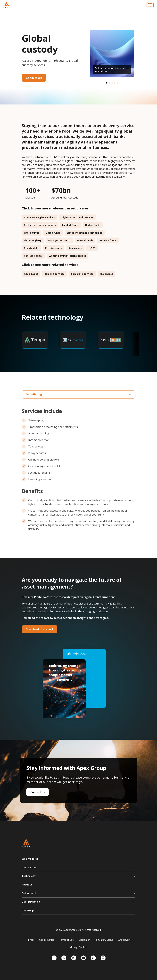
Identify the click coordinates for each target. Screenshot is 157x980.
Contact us (37, 792)
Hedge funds (93, 225)
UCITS (92, 248)
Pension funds (108, 240)
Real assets (75, 248)
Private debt (31, 248)
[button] (107, 83)
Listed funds (53, 233)
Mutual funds (85, 240)
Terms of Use (66, 940)
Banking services (54, 274)
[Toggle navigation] (150, 5)
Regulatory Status (104, 940)
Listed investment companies (85, 233)
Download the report (40, 629)
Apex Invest (31, 274)
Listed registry (33, 240)
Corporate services (82, 274)
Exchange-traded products (40, 225)
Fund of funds (70, 225)
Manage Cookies (78, 947)
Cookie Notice (47, 940)
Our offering (79, 394)
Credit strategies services (39, 217)
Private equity (54, 248)
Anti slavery (124, 940)
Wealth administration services (67, 256)
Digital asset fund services (77, 217)
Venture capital (33, 256)
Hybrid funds (32, 233)
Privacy (31, 940)
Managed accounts (59, 240)
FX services (107, 274)
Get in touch (34, 78)
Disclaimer (84, 940)
